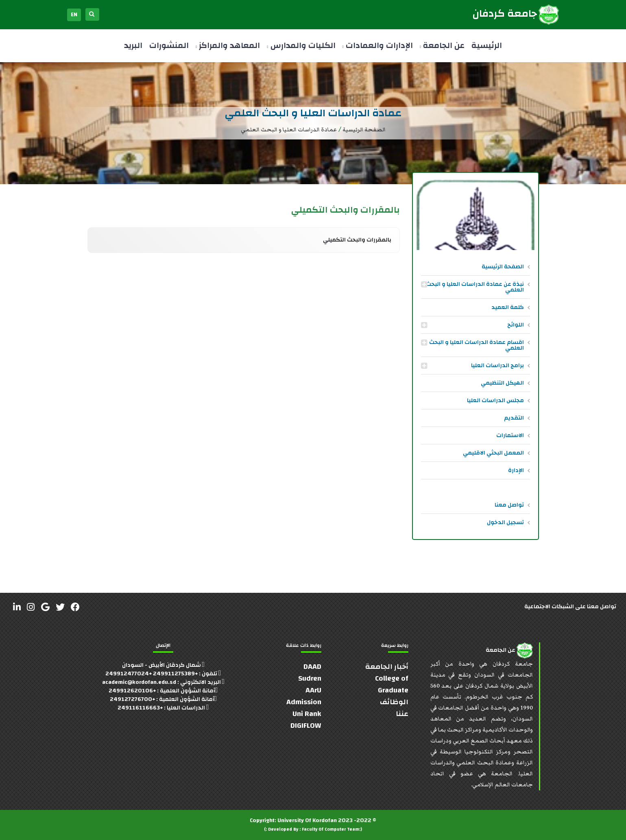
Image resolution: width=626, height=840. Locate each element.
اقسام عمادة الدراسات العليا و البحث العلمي (477, 345)
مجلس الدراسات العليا (495, 400)
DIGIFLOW (306, 726)
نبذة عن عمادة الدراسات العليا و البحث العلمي (475, 287)
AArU (313, 690)
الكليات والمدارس (301, 45)
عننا (402, 714)
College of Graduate (392, 684)
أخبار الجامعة (387, 667)
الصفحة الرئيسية (503, 267)
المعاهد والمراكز (228, 45)
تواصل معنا (509, 505)
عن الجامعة (442, 45)
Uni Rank (307, 714)
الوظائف (394, 702)
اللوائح (516, 325)
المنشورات (169, 45)
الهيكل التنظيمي (502, 383)
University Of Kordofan (307, 820)
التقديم (514, 418)
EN (74, 15)
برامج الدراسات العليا (497, 366)
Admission (304, 702)
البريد (133, 45)
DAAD (312, 667)
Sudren (310, 678)
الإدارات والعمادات (378, 45)
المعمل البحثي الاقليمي (493, 453)
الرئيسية (487, 45)
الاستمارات (510, 435)
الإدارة (516, 470)
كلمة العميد (508, 307)
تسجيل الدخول (505, 522)
